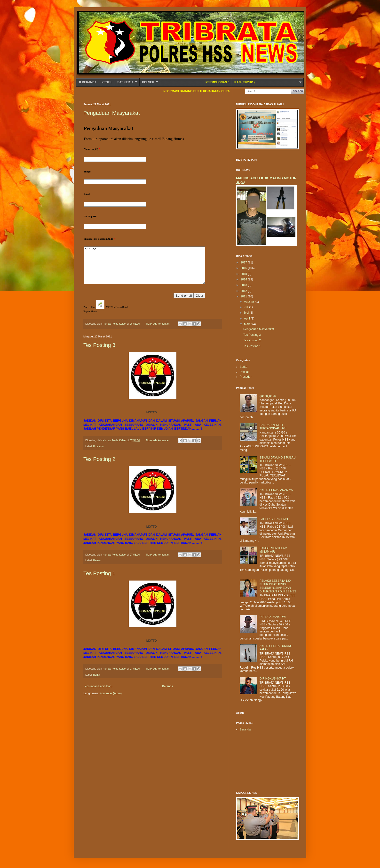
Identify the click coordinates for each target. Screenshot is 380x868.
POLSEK (148, 82)
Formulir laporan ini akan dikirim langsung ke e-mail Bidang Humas (134, 139)
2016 (244, 268)
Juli (247, 307)
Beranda (87, 82)
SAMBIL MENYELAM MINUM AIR (273, 550)
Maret (248, 324)
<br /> (152, 269)
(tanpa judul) (268, 396)
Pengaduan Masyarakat (111, 113)
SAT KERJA (125, 82)
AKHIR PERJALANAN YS (276, 490)
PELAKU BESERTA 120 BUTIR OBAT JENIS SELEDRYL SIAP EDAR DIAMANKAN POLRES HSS (278, 586)
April (247, 319)
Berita (96, 682)
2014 (244, 279)
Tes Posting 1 (99, 581)
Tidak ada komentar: (158, 331)
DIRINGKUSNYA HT (273, 679)
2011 (244, 296)
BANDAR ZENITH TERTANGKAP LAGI (273, 427)
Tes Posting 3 (99, 352)
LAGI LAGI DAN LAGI (274, 519)
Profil (107, 82)
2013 (244, 285)
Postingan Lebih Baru (99, 694)
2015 (244, 274)
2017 (244, 262)
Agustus (250, 302)
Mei (247, 313)
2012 (244, 291)
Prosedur (98, 454)
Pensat (97, 568)
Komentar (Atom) (111, 701)
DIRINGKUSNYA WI (273, 617)
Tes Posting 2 (99, 466)
